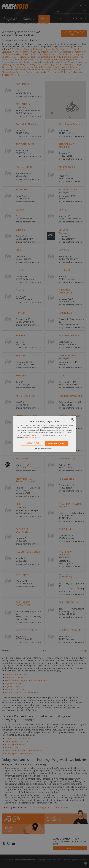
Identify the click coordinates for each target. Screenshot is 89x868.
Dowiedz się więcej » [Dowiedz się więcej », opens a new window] (33, 437)
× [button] (73, 421)
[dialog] (44, 434)
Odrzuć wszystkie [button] (32, 443)
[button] (44, 449)
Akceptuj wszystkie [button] (56, 443)
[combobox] (72, 419)
